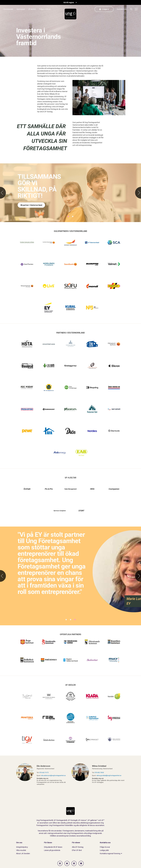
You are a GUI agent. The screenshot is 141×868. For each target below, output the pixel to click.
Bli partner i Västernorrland (31, 205)
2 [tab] (73, 216)
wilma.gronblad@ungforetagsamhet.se (109, 775)
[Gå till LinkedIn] (60, 863)
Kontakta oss (122, 9)
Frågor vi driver (45, 9)
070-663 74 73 (44, 773)
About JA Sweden (23, 853)
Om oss (19, 843)
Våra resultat (21, 850)
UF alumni (32, 9)
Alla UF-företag (78, 847)
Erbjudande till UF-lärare (53, 847)
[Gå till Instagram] (67, 863)
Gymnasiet (21, 9)
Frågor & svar (105, 847)
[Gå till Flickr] (81, 863)
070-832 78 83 (99, 773)
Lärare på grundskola (52, 850)
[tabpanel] (70, 193)
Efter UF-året (77, 850)
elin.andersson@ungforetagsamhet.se (53, 775)
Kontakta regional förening (110, 853)
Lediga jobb (104, 850)
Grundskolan (8, 9)
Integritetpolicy (22, 847)
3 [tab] (75, 620)
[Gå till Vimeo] (74, 863)
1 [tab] (68, 216)
